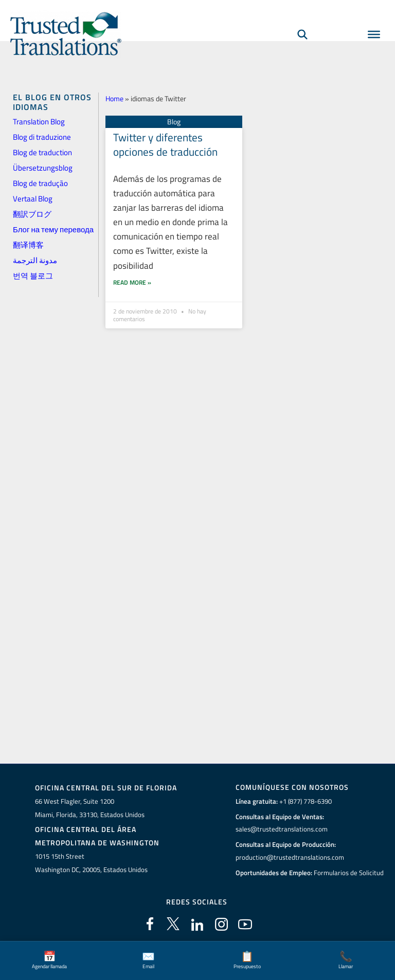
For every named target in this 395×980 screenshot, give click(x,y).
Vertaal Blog (33, 199)
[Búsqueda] (302, 34)
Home (114, 98)
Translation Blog (39, 122)
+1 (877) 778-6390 (306, 801)
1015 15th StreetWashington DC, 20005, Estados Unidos (91, 862)
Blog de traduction (42, 152)
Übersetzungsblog (43, 168)
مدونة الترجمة (35, 260)
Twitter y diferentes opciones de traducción (165, 144)
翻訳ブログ (32, 214)
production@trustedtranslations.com (290, 857)
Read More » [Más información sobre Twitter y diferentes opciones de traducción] (132, 267)
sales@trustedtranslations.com (282, 829)
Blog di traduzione (42, 137)
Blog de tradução (40, 183)
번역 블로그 (33, 276)
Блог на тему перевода (53, 229)
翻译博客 (28, 245)
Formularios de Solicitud (349, 872)
